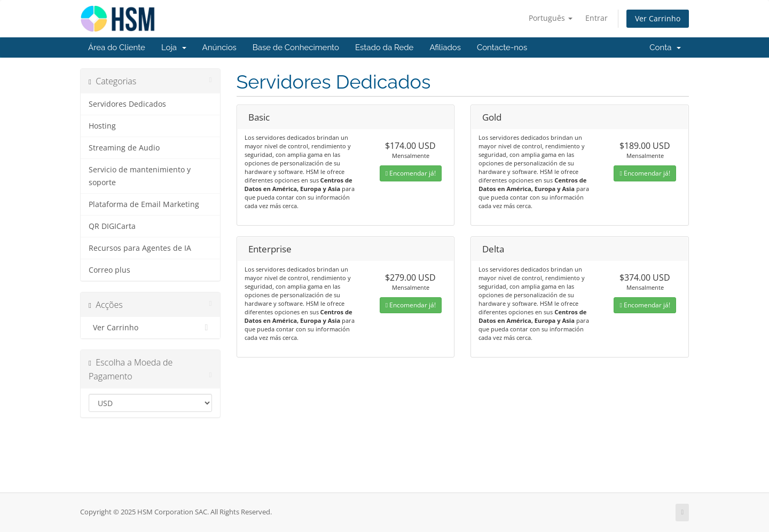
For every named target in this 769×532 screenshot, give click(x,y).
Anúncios (219, 47)
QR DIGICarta (112, 226)
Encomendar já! (411, 173)
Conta (665, 47)
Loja (174, 47)
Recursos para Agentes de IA (140, 248)
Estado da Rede (384, 47)
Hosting (102, 126)
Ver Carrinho (658, 18)
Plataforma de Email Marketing (144, 204)
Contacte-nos (502, 47)
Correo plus (109, 270)
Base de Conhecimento (296, 47)
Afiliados (445, 47)
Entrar (597, 18)
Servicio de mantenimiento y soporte (140, 176)
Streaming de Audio (124, 148)
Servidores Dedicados (127, 104)
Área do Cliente (117, 47)
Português (551, 18)
